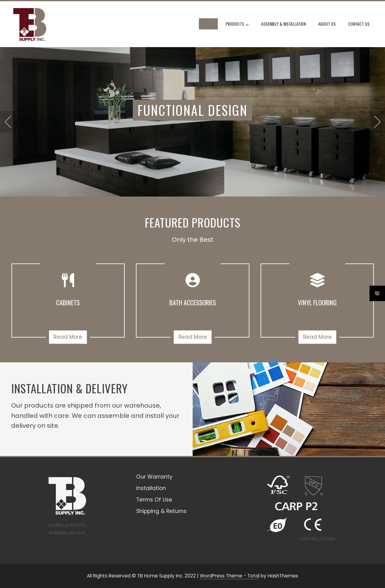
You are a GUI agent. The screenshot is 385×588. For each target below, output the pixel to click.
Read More (68, 337)
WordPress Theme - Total (230, 576)
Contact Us (359, 24)
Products (237, 24)
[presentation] (8, 122)
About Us (327, 24)
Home (208, 24)
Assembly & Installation (284, 24)
